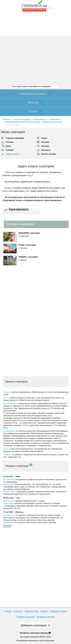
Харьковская (39, 119)
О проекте (18, 611)
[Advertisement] (35, 48)
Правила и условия (58, 611)
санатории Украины (39, 633)
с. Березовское (54, 119)
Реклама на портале (46, 617)
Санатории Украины (22, 119)
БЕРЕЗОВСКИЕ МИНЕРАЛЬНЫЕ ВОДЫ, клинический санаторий (33, 122)
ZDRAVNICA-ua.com (40, 6)
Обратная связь (32, 611)
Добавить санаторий (25, 617)
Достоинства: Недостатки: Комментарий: (35, 487)
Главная (6, 119)
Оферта (44, 611)
